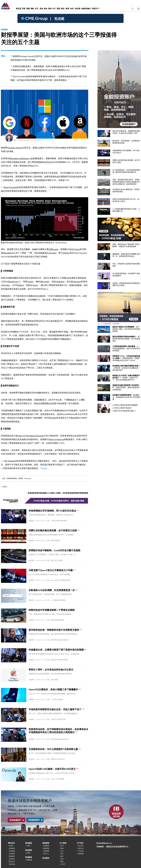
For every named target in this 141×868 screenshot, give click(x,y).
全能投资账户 (86, 9)
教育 (68, 9)
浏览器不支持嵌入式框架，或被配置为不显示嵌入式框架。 (119, 233)
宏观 (24, 9)
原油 (41, 9)
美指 (50, 9)
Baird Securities (10, 187)
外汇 (54, 9)
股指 (58, 9)
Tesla (35, 285)
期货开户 (96, 9)
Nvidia (6, 285)
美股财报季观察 (12, 478)
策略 (32, 9)
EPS (47, 162)
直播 (28, 9)
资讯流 (18, 9)
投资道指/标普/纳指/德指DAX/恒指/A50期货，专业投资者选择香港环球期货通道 (58, 493)
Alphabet (60, 282)
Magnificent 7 (14, 282)
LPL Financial (10, 461)
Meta (21, 285)
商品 (63, 9)
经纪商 (78, 9)
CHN (53, 418)
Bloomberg (62, 243)
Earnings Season (15, 148)
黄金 (46, 9)
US (39, 148)
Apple (30, 282)
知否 (72, 9)
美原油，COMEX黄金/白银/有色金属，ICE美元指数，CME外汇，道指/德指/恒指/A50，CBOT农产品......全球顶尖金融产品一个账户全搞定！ (32, 810)
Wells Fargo (74, 249)
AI (68, 278)
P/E (26, 191)
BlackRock (8, 253)
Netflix (66, 253)
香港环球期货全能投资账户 (30, 801)
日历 (36, 9)
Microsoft (45, 282)
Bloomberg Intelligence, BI (21, 159)
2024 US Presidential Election (31, 436)
